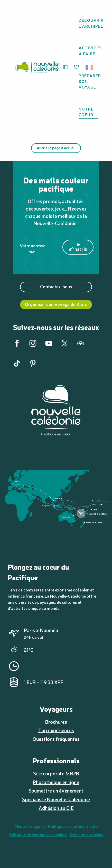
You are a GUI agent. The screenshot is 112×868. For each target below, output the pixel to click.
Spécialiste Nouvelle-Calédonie (56, 799)
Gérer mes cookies (86, 834)
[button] (91, 67)
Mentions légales (30, 826)
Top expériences (56, 730)
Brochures (56, 722)
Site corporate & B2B (56, 773)
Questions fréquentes (56, 739)
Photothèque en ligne (56, 782)
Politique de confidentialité (73, 826)
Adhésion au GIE (56, 808)
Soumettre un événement (56, 790)
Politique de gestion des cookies (38, 834)
